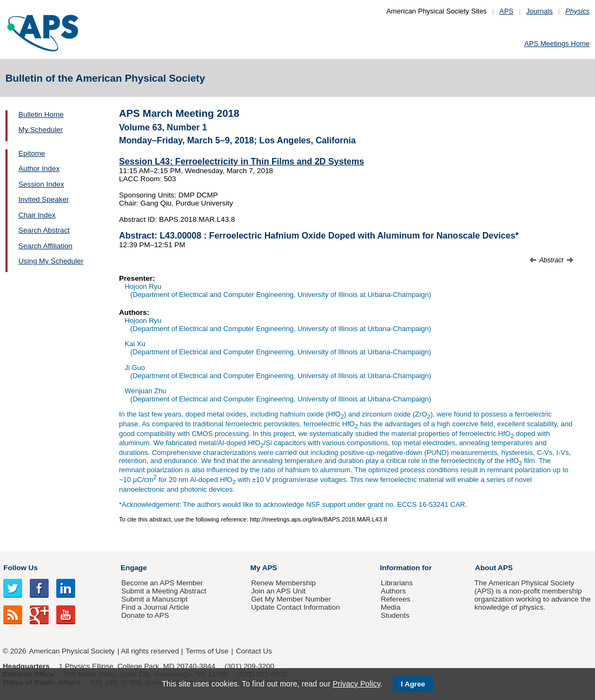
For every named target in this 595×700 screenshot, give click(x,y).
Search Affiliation (45, 246)
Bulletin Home (41, 114)
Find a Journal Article (155, 607)
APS (506, 11)
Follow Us (20, 568)
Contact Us (254, 651)
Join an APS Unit (278, 591)
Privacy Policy (356, 684)
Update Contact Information (295, 607)
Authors (393, 591)
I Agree (413, 684)
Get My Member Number (291, 599)
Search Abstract (44, 230)
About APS (494, 568)
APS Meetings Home (557, 44)
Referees (396, 599)
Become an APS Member (162, 583)
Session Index (41, 184)
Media (391, 607)
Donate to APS (145, 615)
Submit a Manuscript (154, 599)
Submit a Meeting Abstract (164, 591)
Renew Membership (283, 583)
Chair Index (37, 215)
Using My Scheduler (51, 261)
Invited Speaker (44, 199)
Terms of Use (207, 651)
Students (395, 615)
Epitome (32, 153)
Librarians (397, 583)
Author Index (39, 169)
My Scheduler (41, 130)
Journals (540, 11)
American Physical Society (72, 651)
